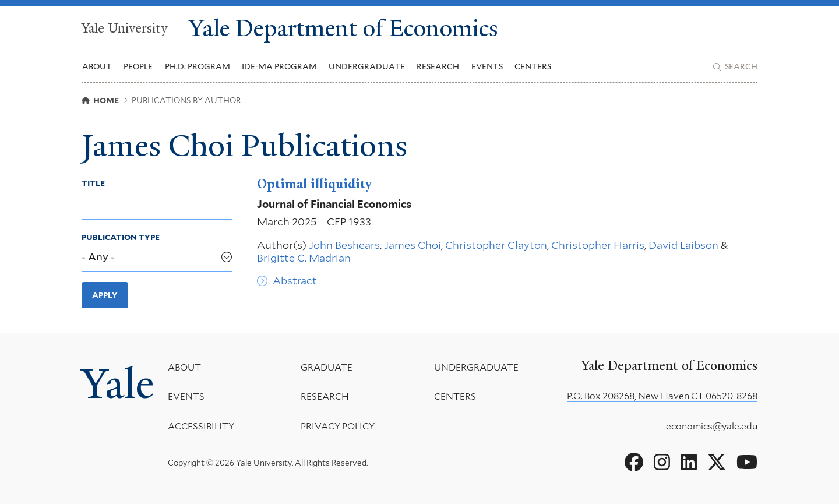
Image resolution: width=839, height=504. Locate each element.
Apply (105, 295)
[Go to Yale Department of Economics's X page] (717, 463)
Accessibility (201, 426)
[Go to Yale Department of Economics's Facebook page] (634, 463)
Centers (533, 66)
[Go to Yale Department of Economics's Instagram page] (662, 463)
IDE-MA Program (279, 66)
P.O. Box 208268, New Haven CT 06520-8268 (662, 396)
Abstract (295, 281)
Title (93, 183)
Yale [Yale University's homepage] (118, 384)
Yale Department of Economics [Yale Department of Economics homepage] (343, 29)
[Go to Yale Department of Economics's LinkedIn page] (689, 463)
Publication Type (121, 237)
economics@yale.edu (712, 426)
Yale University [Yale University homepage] (124, 29)
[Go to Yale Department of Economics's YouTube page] (747, 463)
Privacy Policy (338, 426)
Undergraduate (476, 367)
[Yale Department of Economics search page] (735, 67)
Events (487, 66)
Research (325, 396)
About (184, 367)
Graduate (327, 367)
